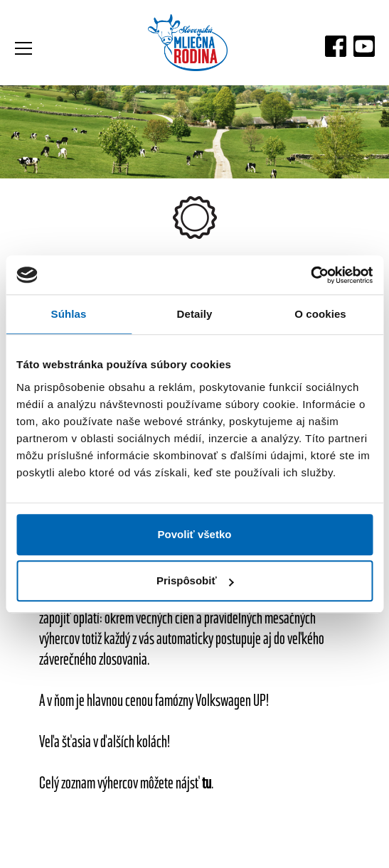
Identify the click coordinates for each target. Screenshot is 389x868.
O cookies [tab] (320, 314)
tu (207, 782)
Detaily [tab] (195, 314)
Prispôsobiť (195, 580)
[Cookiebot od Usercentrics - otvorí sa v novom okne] (310, 275)
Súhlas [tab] (69, 314)
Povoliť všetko (195, 534)
